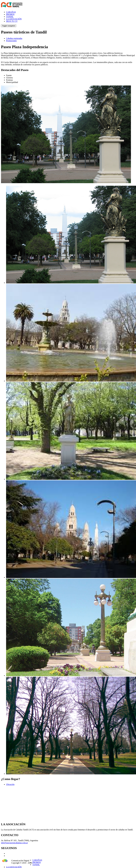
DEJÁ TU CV (12, 21)
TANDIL (10, 17)
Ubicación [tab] (10, 784)
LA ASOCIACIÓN (14, 19)
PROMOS (10, 14)
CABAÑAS (11, 12)
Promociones (11, 41)
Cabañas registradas (14, 38)
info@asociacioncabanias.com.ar (14, 843)
